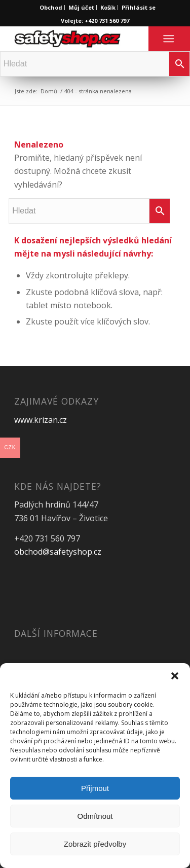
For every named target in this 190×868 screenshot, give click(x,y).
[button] (175, 676)
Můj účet (81, 7)
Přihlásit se (139, 7)
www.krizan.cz (41, 420)
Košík (108, 7)
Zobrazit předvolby (95, 844)
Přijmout (95, 788)
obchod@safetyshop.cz (58, 552)
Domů (49, 91)
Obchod (51, 7)
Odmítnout (95, 816)
